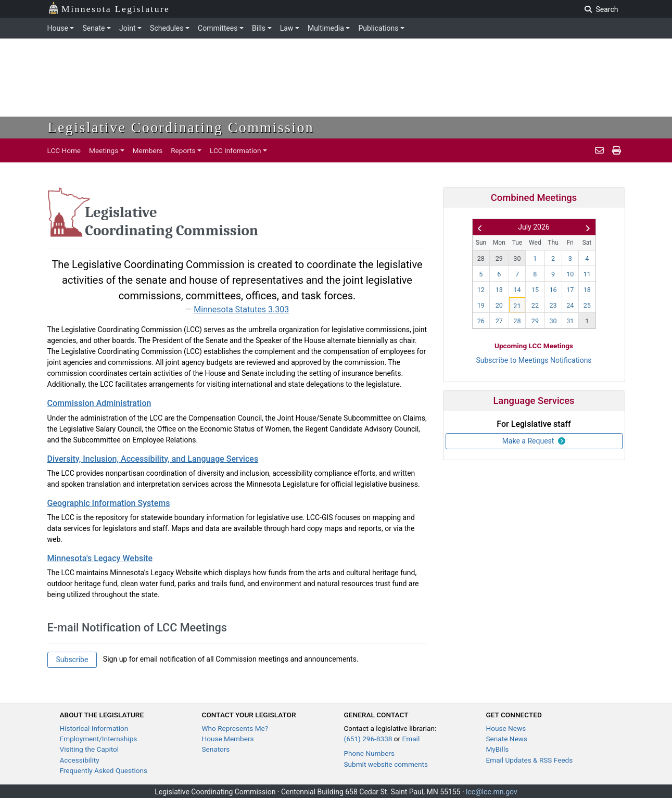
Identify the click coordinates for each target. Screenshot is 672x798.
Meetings (104, 150)
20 (499, 305)
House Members (228, 739)
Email (411, 739)
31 (570, 321)
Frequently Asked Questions (104, 770)
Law (287, 28)
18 (587, 290)
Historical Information (94, 728)
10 (570, 274)
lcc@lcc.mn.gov (492, 792)
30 (517, 258)
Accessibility (80, 760)
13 (499, 290)
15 (535, 290)
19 (481, 305)
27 (499, 321)
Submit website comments (386, 764)
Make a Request (534, 441)
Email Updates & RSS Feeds (530, 760)
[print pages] (617, 150)
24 (570, 305)
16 (553, 290)
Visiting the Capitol (90, 749)
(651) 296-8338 (368, 739)
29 (499, 258)
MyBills (498, 749)
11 (587, 274)
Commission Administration (99, 403)
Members (148, 150)
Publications (378, 28)
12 (481, 290)
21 (517, 306)
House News (506, 728)
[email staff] (599, 150)
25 (587, 305)
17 (570, 290)
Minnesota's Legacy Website (100, 558)
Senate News (507, 739)
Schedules (167, 28)
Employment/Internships (99, 739)
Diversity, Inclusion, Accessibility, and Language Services (153, 459)
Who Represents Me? (235, 728)
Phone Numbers (369, 753)
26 (481, 321)
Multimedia (326, 28)
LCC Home (64, 150)
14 (517, 290)
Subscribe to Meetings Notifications (534, 360)
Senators (216, 749)
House (58, 28)
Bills (259, 28)
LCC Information (236, 150)
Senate (93, 28)
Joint (127, 28)
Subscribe (72, 660)
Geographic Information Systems (109, 503)
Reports (183, 150)
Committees (218, 28)
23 (553, 305)
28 (481, 258)
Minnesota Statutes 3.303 (241, 309)
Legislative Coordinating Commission (181, 127)
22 (535, 305)
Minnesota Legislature (109, 8)
